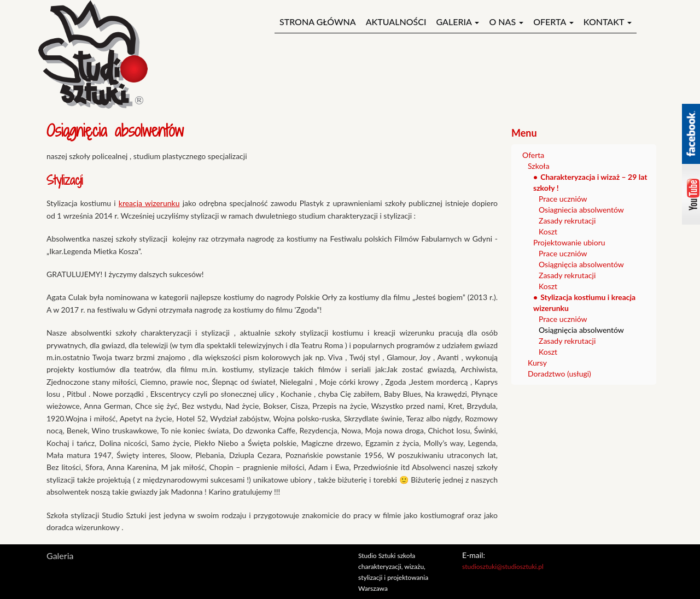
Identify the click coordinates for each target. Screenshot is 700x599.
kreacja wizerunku (149, 203)
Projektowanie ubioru (569, 242)
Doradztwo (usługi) (559, 374)
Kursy (537, 363)
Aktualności (396, 22)
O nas (506, 22)
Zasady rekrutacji (567, 221)
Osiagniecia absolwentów (581, 210)
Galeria (457, 22)
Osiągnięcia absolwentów (581, 264)
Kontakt (608, 22)
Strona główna (318, 22)
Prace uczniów (563, 199)
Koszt (548, 231)
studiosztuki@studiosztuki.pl (503, 566)
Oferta (553, 22)
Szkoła (539, 166)
